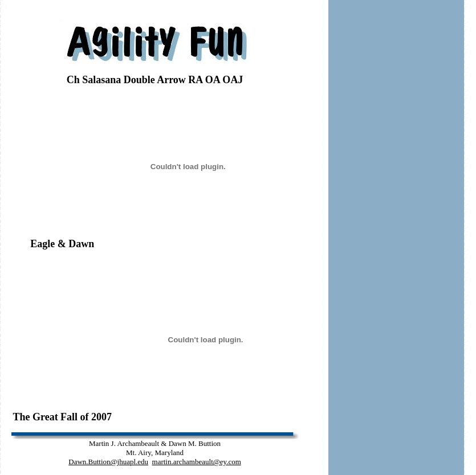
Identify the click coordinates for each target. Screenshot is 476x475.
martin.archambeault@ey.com (197, 462)
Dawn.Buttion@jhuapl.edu (108, 462)
